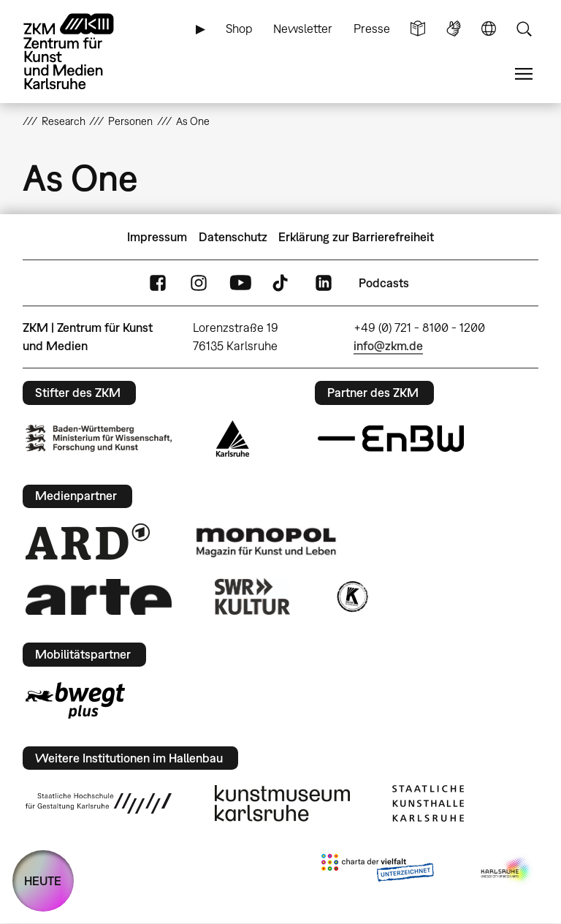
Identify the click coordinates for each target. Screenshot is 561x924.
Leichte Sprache (418, 29)
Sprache (489, 29)
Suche (524, 29)
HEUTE (43, 881)
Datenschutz (233, 237)
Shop (239, 29)
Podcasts (384, 283)
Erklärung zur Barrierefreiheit (356, 237)
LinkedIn (324, 283)
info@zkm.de (388, 346)
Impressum (157, 237)
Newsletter (303, 29)
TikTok (282, 283)
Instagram (199, 283)
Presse (372, 29)
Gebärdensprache (454, 29)
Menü (524, 74)
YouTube (240, 283)
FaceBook (158, 283)
